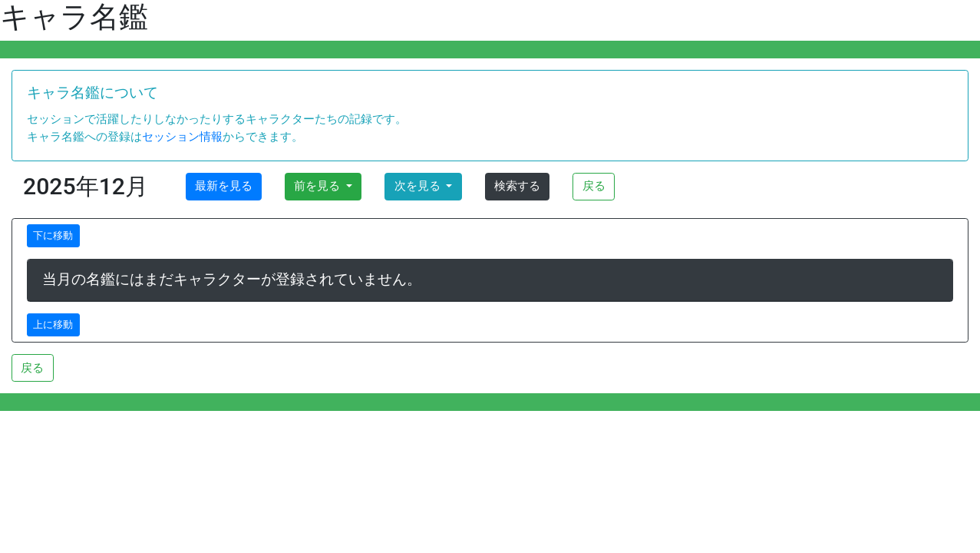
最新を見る (224, 186)
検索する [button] (517, 186)
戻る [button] (594, 186)
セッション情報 (182, 137)
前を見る (318, 186)
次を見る (419, 186)
